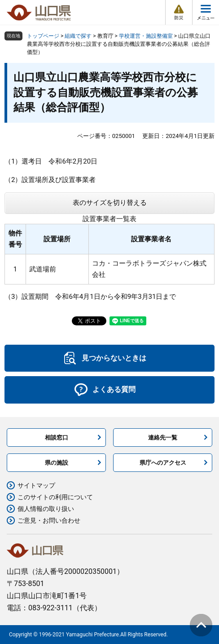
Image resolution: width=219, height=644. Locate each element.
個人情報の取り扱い (46, 509)
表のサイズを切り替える (110, 203)
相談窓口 (57, 437)
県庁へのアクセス (163, 463)
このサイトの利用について (55, 497)
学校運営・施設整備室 (146, 36)
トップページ (43, 36)
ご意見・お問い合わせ (49, 520)
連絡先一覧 (163, 437)
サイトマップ (36, 485)
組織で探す (78, 36)
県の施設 (57, 463)
